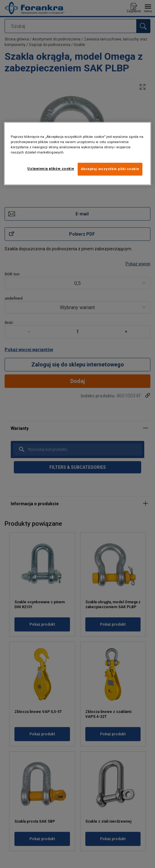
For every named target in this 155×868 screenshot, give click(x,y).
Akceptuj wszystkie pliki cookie (110, 169)
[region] (78, 154)
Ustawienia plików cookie (51, 169)
